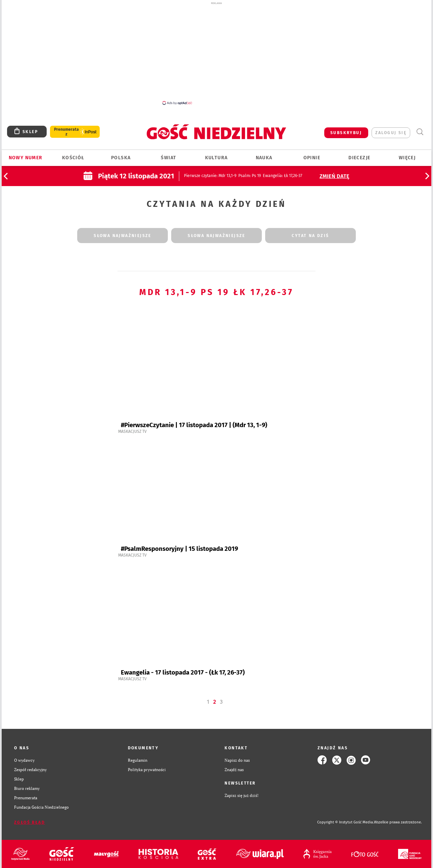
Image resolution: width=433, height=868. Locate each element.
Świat (169, 158)
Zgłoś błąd (30, 822)
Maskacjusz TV (132, 431)
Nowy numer (26, 158)
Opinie (312, 158)
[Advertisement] (216, 53)
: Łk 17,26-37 (282, 176)
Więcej (407, 158)
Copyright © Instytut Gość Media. (346, 822)
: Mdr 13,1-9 (210, 176)
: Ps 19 (250, 176)
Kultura (216, 158)
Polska (121, 158)
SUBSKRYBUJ (346, 133)
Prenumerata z (66, 132)
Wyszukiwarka (420, 132)
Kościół (73, 158)
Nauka (264, 158)
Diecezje (359, 158)
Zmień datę (334, 176)
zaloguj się (391, 133)
